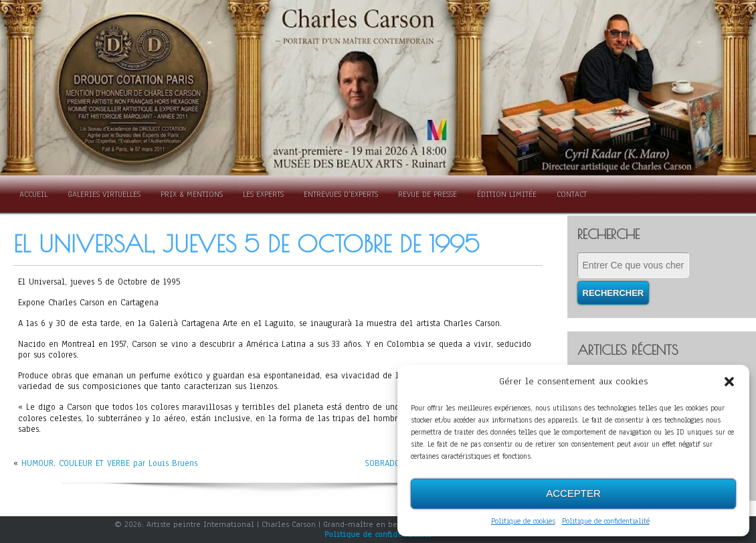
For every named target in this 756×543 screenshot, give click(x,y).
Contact (572, 194)
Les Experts (263, 194)
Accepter (573, 493)
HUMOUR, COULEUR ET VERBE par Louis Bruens (109, 463)
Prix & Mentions (192, 194)
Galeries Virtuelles (104, 194)
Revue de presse (428, 194)
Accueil (33, 194)
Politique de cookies (523, 521)
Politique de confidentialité (606, 521)
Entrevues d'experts (341, 194)
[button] (729, 382)
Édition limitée (507, 194)
